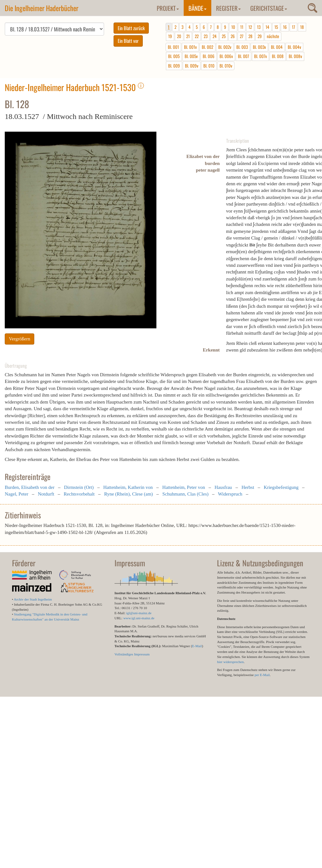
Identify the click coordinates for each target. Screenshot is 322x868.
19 (170, 36)
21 (188, 36)
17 (293, 27)
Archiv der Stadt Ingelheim (33, 599)
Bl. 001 (173, 47)
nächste (273, 36)
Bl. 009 (174, 66)
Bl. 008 (278, 56)
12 (250, 27)
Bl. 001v (190, 47)
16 (285, 27)
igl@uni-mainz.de (139, 613)
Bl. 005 (174, 56)
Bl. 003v (259, 47)
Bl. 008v (295, 56)
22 (197, 36)
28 (250, 36)
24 (215, 36)
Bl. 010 (209, 66)
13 (259, 27)
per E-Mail (262, 675)
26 (233, 36)
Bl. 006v (226, 56)
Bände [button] (197, 8)
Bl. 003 (242, 47)
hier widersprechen (230, 662)
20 (179, 36)
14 (267, 27)
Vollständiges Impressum (132, 654)
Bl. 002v (225, 47)
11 (242, 27)
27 (242, 36)
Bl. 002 (207, 47)
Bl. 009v (192, 66)
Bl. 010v (226, 66)
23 (206, 36)
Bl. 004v (294, 47)
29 (260, 36)
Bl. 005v (191, 56)
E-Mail (197, 646)
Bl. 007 (243, 56)
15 (276, 27)
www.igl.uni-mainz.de (139, 618)
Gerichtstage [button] (269, 8)
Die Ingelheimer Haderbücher (42, 8)
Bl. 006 (209, 56)
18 (302, 27)
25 (224, 36)
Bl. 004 (277, 47)
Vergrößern (20, 339)
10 (233, 27)
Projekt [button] (168, 8)
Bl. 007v (260, 56)
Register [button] (228, 8)
